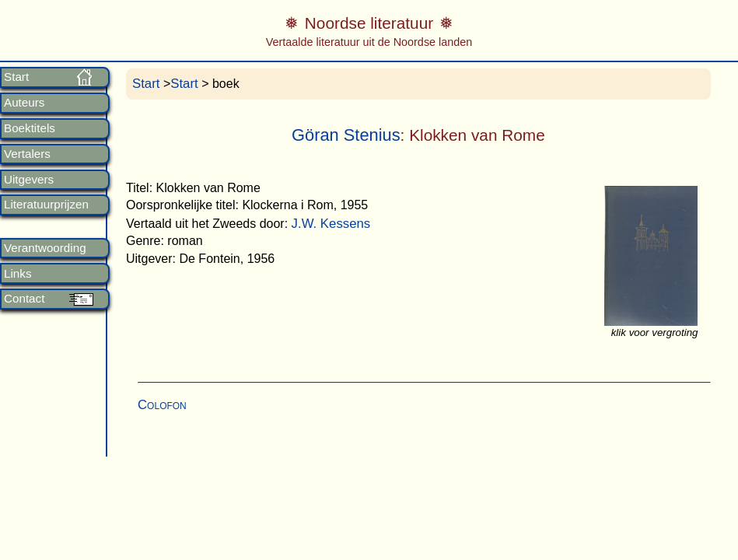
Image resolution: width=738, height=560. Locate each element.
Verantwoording (45, 248)
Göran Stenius (346, 135)
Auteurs (24, 103)
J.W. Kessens (331, 224)
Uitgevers (29, 180)
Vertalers (27, 154)
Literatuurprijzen (46, 205)
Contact (24, 299)
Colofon (162, 405)
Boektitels (30, 128)
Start (16, 77)
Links (17, 274)
